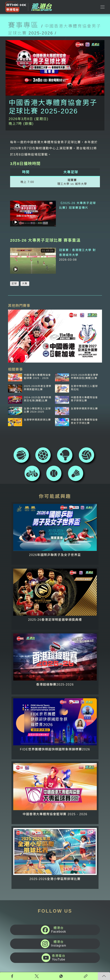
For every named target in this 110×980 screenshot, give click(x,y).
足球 (14, 272)
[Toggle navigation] (103, 7)
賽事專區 (23, 25)
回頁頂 (104, 976)
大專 (25, 272)
